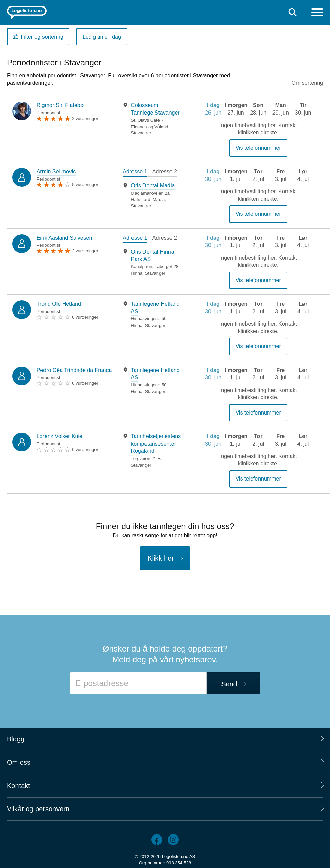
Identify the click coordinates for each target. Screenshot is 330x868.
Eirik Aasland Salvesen (65, 238)
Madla (159, 200)
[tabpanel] (152, 119)
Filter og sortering (42, 37)
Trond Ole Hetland (59, 304)
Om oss (19, 762)
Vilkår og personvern (38, 809)
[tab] (135, 172)
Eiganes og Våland (149, 127)
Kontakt (18, 786)
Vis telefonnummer (258, 148)
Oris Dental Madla (153, 186)
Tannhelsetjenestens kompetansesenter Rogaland (156, 444)
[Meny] (317, 13)
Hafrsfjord (140, 200)
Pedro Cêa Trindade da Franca (74, 370)
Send (229, 684)
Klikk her (161, 558)
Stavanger (141, 133)
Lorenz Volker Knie (60, 436)
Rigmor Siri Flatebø (60, 105)
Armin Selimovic (56, 172)
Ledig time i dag (102, 37)
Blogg (16, 739)
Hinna (137, 273)
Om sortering (307, 83)
